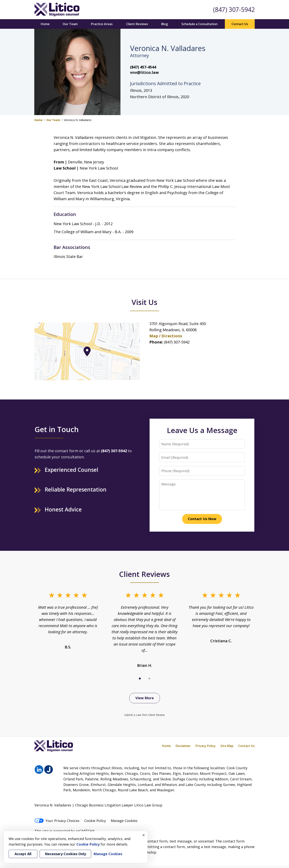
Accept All (23, 854)
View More (145, 698)
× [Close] (144, 835)
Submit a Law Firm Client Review (144, 715)
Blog (165, 24)
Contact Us (240, 24)
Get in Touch (57, 429)
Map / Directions (166, 336)
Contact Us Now (202, 519)
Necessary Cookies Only (65, 854)
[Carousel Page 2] (149, 679)
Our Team (70, 24)
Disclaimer (183, 746)
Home (45, 24)
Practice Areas (102, 24)
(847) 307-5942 (234, 9)
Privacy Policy (206, 746)
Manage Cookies (124, 821)
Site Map (227, 746)
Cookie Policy (95, 821)
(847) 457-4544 (143, 67)
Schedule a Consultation (199, 24)
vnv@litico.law (144, 72)
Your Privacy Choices (57, 821)
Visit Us (144, 302)
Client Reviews (137, 24)
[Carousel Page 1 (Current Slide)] (140, 679)
